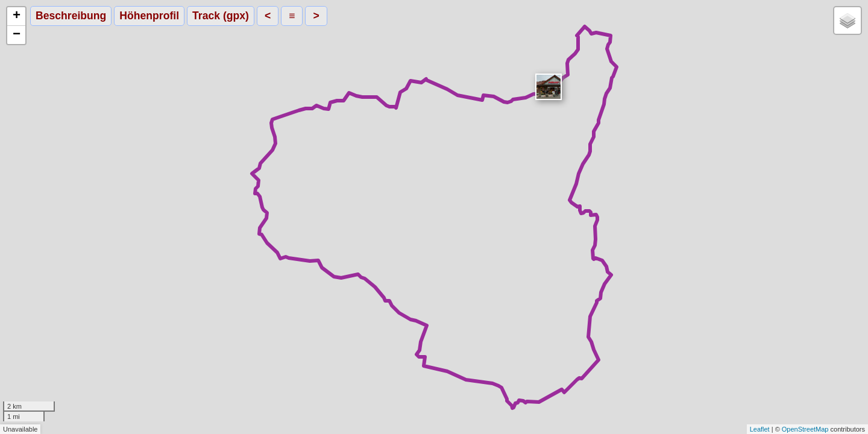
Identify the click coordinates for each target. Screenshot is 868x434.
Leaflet (760, 429)
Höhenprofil (149, 16)
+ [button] (17, 16)
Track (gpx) (221, 16)
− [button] (17, 35)
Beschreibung (71, 16)
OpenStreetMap (805, 429)
